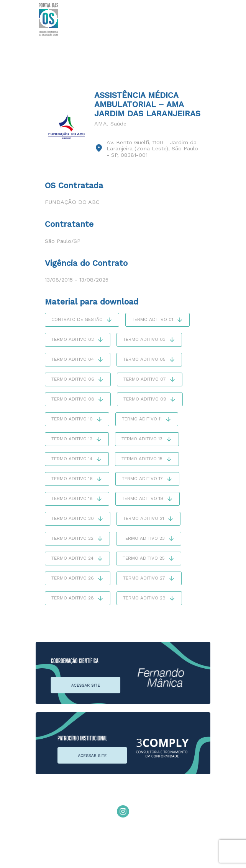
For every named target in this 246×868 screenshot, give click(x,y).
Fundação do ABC (72, 202)
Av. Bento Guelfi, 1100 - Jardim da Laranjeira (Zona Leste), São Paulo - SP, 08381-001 (152, 149)
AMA (101, 124)
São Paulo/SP (63, 241)
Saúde (118, 124)
